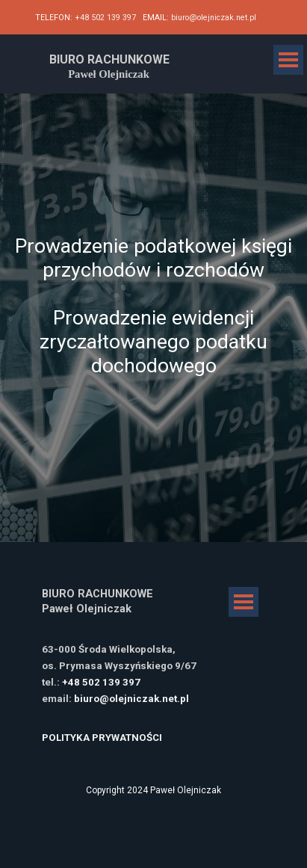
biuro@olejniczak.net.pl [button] (214, 18)
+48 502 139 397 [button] (105, 18)
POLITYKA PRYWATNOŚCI (102, 738)
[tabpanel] (153, 16)
